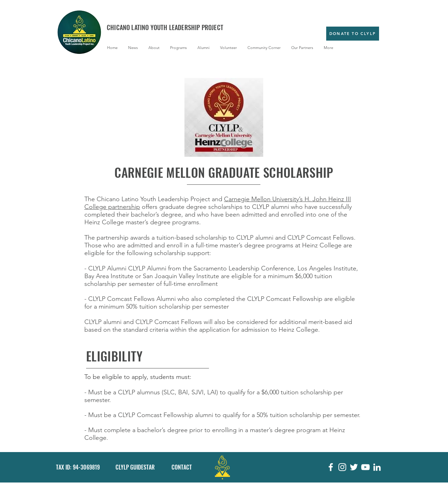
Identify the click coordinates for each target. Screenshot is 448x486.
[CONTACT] (185, 467)
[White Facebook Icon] (331, 467)
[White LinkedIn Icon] (377, 467)
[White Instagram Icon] (342, 467)
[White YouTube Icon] (365, 467)
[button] (154, 48)
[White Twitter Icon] (354, 467)
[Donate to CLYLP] (353, 34)
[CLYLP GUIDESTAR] (136, 467)
